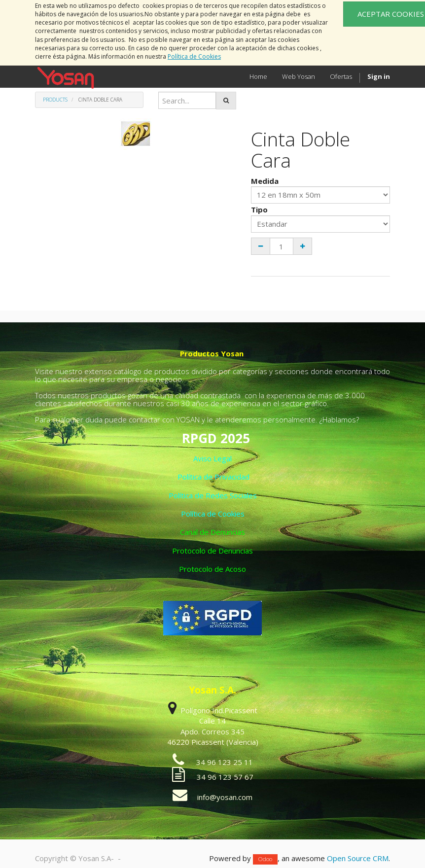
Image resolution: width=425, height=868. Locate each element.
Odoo (265, 859)
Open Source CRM (358, 858)
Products (55, 100)
